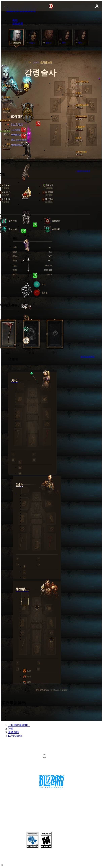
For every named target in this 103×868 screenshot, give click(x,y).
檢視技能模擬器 (88, 357)
